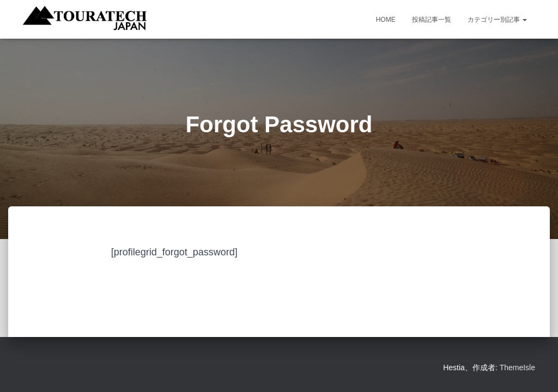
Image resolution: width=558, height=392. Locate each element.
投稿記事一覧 (432, 20)
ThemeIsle (517, 367)
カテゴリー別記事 (497, 20)
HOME (386, 20)
